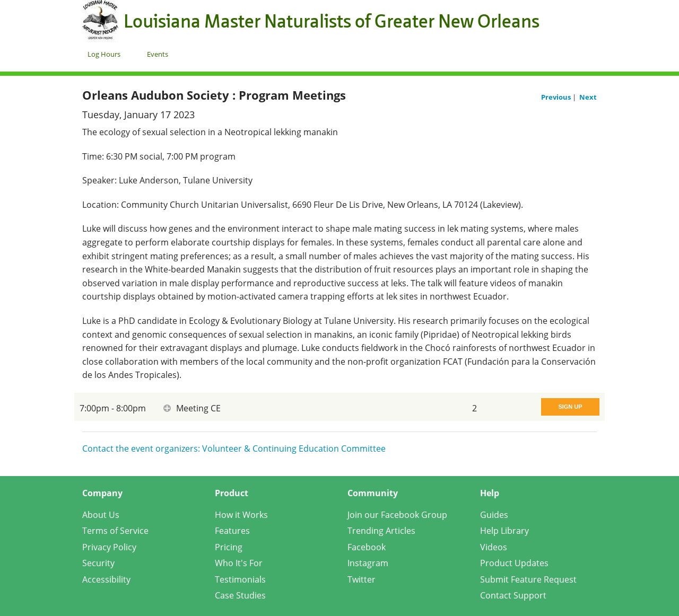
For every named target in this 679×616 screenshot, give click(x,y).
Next (588, 97)
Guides (494, 515)
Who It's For (239, 563)
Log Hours (104, 54)
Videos (494, 547)
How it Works (241, 515)
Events (158, 54)
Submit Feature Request (528, 579)
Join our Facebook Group (397, 515)
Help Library (504, 531)
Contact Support (513, 595)
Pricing (229, 547)
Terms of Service (115, 531)
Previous (557, 97)
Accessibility (106, 579)
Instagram (368, 563)
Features (232, 531)
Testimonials (240, 579)
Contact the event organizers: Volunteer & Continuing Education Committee (234, 448)
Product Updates (514, 563)
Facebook (367, 547)
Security (98, 563)
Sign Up (570, 407)
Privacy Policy (109, 547)
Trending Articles (381, 531)
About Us (101, 515)
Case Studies (240, 595)
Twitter (362, 579)
